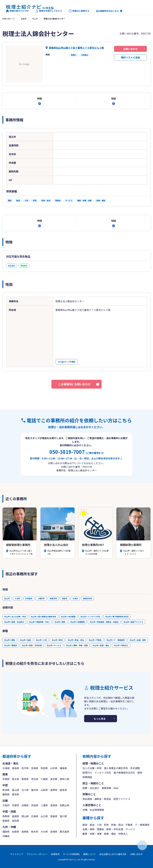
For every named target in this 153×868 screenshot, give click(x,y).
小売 (99, 825)
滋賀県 (54, 805)
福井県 (35, 790)
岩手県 (25, 768)
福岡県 (6, 832)
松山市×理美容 (11, 645)
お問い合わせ (130, 49)
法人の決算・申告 (92, 768)
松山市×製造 (26, 640)
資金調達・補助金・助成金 (97, 799)
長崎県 (25, 832)
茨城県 (6, 779)
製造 (92, 825)
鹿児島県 (65, 832)
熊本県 (35, 832)
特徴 (40, 98)
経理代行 (87, 773)
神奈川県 (65, 779)
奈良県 (35, 805)
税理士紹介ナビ (9, 19)
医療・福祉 (110, 834)
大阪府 (6, 805)
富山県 (16, 790)
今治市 (17, 598)
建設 (85, 825)
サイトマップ (17, 854)
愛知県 (16, 794)
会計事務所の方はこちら (107, 11)
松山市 (35, 19)
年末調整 (135, 768)
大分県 (44, 832)
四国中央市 (87, 598)
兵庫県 (25, 805)
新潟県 (6, 790)
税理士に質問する (79, 11)
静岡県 (6, 794)
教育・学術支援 (115, 829)
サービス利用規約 (71, 854)
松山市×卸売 (57, 640)
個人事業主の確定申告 (116, 768)
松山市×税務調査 (78, 622)
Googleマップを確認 (67, 362)
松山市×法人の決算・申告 (15, 616)
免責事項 (55, 854)
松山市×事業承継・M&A (39, 622)
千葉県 (44, 779)
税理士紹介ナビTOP (17, 11)
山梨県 (44, 790)
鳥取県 (6, 816)
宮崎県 (54, 832)
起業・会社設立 (91, 788)
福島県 (63, 768)
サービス (130, 829)
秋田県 (44, 768)
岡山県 (25, 816)
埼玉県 (35, 779)
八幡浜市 (41, 598)
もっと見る (100, 719)
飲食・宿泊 (117, 825)
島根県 (16, 816)
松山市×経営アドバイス (133, 622)
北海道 (6, 768)
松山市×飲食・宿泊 (76, 640)
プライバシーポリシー (37, 854)
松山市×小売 (41, 640)
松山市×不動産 (95, 640)
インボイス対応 (103, 773)
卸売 (106, 825)
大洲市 (75, 598)
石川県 (25, 790)
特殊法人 (123, 834)
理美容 (100, 829)
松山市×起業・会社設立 (14, 622)
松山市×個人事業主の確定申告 (43, 616)
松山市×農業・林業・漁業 (77, 645)
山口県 (44, 816)
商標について (89, 854)
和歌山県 (65, 805)
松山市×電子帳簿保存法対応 (117, 616)
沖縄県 (6, 836)
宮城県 (35, 768)
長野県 (54, 790)
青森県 (16, 768)
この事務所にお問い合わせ (74, 384)
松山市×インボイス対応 (90, 616)
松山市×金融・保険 (138, 640)
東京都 (54, 779)
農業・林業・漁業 (92, 834)
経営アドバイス (122, 799)
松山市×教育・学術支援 (32, 645)
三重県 (44, 805)
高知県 (16, 821)
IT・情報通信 (142, 825)
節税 (140, 773)
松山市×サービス (54, 645)
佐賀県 (16, 832)
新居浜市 (53, 598)
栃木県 (16, 779)
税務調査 (87, 777)
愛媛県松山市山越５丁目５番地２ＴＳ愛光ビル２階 (76, 48)
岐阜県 (63, 790)
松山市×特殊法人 (121, 645)
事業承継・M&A (110, 788)
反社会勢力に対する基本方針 (113, 854)
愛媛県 (24, 19)
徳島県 (54, 816)
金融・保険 (88, 829)
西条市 (65, 598)
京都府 (16, 805)
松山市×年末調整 (68, 616)
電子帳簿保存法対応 (124, 773)
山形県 (54, 768)
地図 (114, 98)
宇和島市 (29, 598)
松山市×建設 (10, 640)
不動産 (129, 825)
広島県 (35, 816)
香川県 (63, 816)
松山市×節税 (60, 622)
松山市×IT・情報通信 (116, 640)
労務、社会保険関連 (93, 810)
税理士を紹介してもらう (49, 11)
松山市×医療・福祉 (101, 645)
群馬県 (25, 779)
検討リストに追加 (130, 57)
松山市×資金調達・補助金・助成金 (104, 622)
